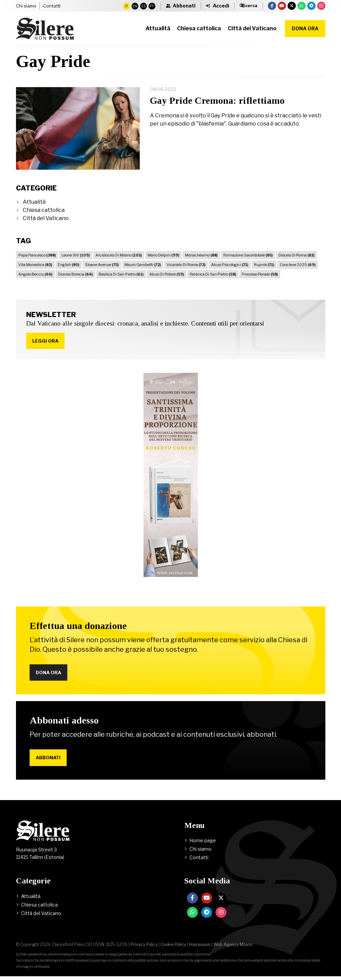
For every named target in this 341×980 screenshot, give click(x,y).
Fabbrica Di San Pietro (213, 274)
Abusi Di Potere (167, 274)
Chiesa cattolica (44, 210)
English (69, 265)
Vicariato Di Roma (186, 265)
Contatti (52, 6)
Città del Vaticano (46, 218)
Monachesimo (201, 255)
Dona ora (305, 28)
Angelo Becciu (35, 274)
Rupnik (264, 265)
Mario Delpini (163, 255)
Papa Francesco (37, 255)
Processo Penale (260, 274)
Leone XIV (76, 255)
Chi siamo (26, 6)
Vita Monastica (35, 265)
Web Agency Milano (233, 948)
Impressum (200, 948)
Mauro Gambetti (143, 265)
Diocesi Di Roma (296, 255)
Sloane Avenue (102, 265)
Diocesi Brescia (75, 274)
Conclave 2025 (298, 265)
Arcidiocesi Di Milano (119, 255)
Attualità (34, 202)
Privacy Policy (144, 948)
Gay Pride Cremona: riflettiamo (217, 101)
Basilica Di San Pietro (121, 274)
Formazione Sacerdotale (248, 255)
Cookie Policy (173, 948)
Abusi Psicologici (230, 265)
